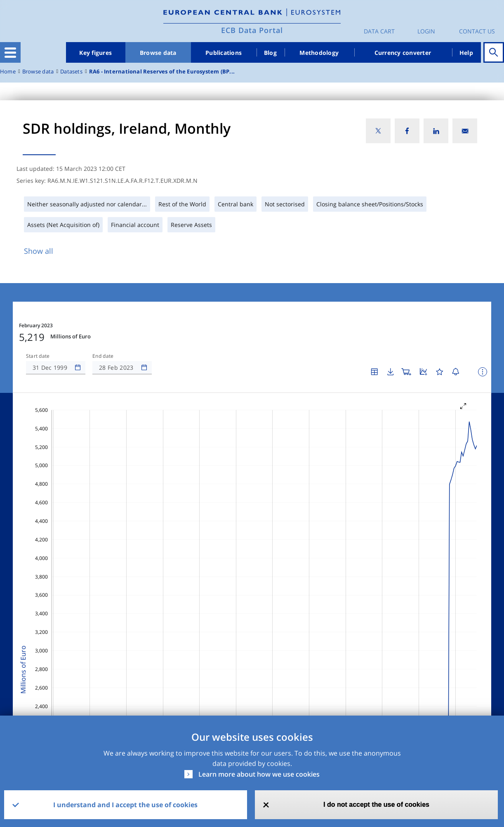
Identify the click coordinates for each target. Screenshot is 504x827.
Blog (270, 53)
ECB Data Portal (252, 30)
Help (466, 53)
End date (103, 356)
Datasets (71, 72)
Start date (38, 356)
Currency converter (403, 53)
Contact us (477, 31)
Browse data (158, 53)
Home (8, 72)
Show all (39, 251)
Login (426, 31)
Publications (224, 53)
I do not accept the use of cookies (376, 805)
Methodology (319, 53)
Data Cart (379, 31)
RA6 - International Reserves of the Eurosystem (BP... (162, 72)
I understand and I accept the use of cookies (125, 805)
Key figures (95, 53)
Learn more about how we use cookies (259, 774)
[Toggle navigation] (10, 52)
